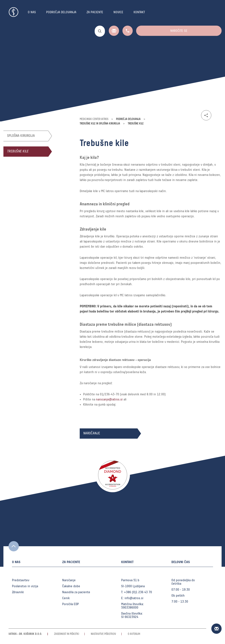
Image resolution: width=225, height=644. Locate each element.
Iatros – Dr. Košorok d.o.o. (25, 634)
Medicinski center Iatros (94, 119)
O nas (32, 12)
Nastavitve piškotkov (103, 634)
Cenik (66, 598)
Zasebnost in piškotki (67, 634)
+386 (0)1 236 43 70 (138, 592)
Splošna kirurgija (21, 136)
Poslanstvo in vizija (25, 586)
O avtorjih (134, 634)
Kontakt (139, 12)
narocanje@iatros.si (109, 399)
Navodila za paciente (76, 592)
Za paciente (95, 12)
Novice (118, 12)
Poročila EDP (71, 604)
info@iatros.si (134, 598)
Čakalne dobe (71, 586)
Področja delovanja (61, 12)
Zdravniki (18, 592)
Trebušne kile (18, 151)
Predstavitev (21, 580)
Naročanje (69, 580)
